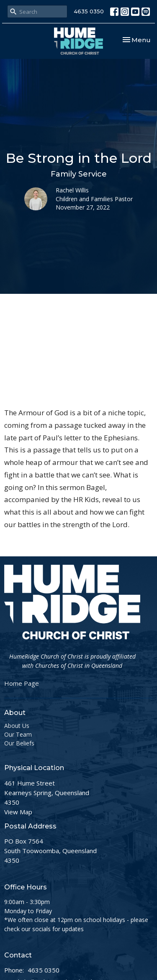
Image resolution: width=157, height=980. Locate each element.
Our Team (18, 734)
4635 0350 (89, 11)
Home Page (22, 683)
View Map (18, 812)
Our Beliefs (19, 743)
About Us (17, 726)
